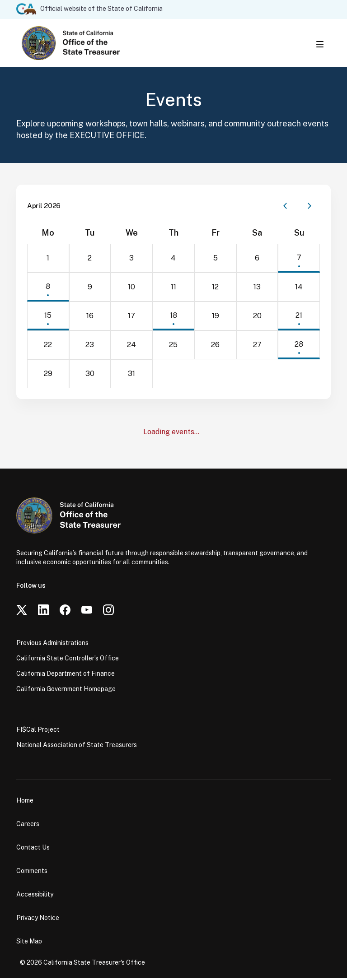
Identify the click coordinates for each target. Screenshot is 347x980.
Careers (28, 826)
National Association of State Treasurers (77, 747)
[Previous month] (285, 208)
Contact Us (33, 850)
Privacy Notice (38, 920)
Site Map (29, 943)
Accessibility (35, 896)
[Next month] (309, 208)
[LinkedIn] (43, 612)
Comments (32, 873)
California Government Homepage (66, 691)
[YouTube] (87, 612)
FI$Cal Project (38, 732)
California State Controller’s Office (68, 660)
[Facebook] (65, 612)
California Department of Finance (66, 676)
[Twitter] (22, 612)
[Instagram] (108, 612)
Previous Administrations (52, 645)
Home (25, 803)
